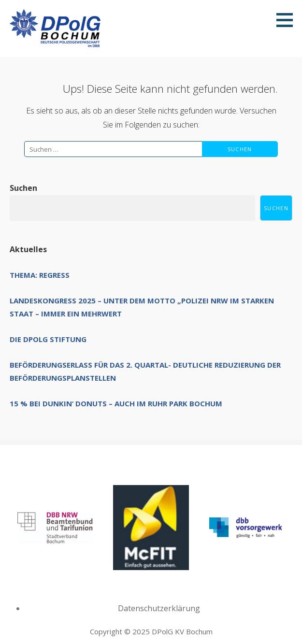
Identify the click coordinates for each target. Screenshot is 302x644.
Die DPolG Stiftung (48, 339)
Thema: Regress (40, 275)
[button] (288, 20)
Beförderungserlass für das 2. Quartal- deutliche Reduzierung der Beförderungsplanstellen (145, 371)
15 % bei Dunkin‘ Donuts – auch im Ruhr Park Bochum (116, 403)
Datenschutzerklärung (159, 608)
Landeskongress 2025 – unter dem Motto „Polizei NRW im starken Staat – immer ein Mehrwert (142, 307)
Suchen (23, 188)
